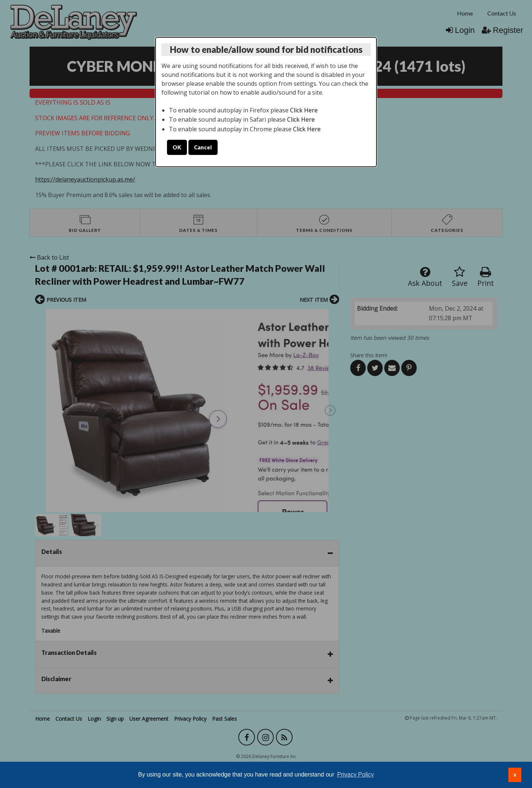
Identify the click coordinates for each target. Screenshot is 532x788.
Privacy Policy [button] (355, 775)
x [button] (515, 775)
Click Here (304, 110)
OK (177, 147)
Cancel (203, 147)
